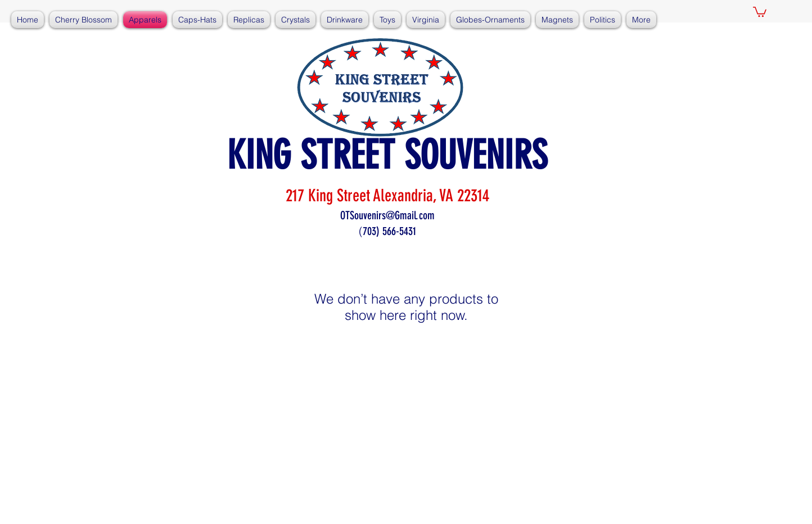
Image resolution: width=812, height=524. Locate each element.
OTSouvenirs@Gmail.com (387, 215)
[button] (760, 11)
